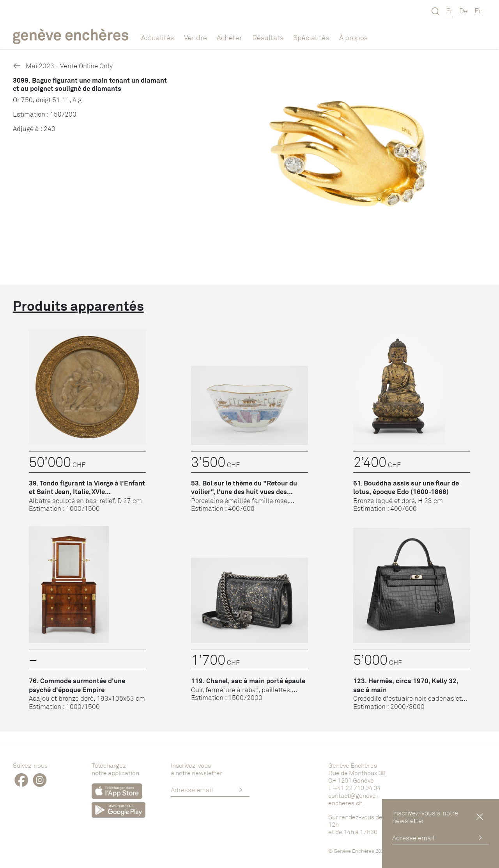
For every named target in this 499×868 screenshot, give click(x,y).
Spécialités (311, 37)
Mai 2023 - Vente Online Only (63, 66)
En (479, 11)
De (464, 11)
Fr (449, 11)
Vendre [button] (196, 37)
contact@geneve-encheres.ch (353, 799)
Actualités (157, 37)
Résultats (268, 37)
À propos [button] (353, 37)
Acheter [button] (229, 37)
